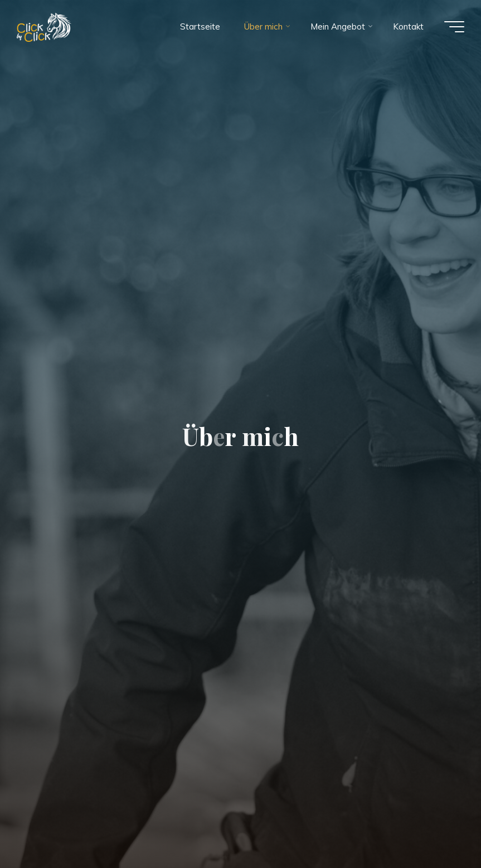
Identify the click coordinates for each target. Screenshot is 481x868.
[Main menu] (454, 27)
